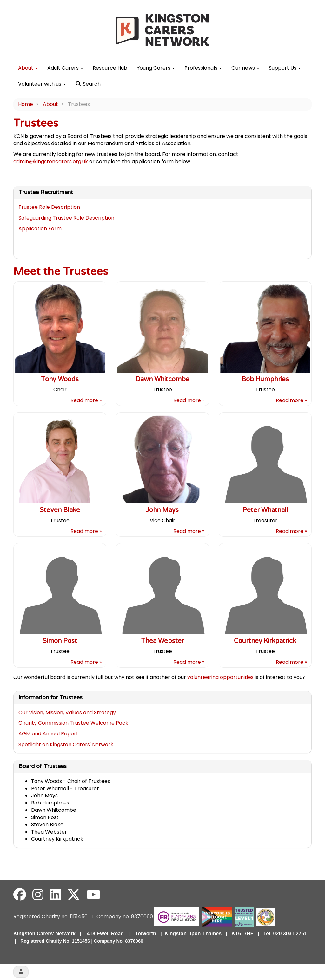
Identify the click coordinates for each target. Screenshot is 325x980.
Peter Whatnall (265, 510)
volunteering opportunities (220, 677)
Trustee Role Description (49, 207)
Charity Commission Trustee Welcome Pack (73, 723)
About (28, 68)
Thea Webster (162, 641)
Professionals (203, 68)
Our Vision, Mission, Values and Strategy (67, 712)
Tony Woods (60, 379)
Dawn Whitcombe (162, 379)
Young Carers (156, 68)
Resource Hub (110, 68)
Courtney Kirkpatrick (265, 641)
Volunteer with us (42, 84)
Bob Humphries (265, 379)
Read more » (86, 400)
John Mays (162, 510)
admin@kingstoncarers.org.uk (51, 161)
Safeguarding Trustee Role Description (66, 218)
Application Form (40, 229)
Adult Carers (65, 68)
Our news (245, 68)
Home (26, 104)
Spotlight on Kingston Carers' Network (66, 744)
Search (88, 84)
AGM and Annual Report (48, 734)
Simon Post (60, 641)
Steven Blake (60, 510)
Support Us (285, 68)
